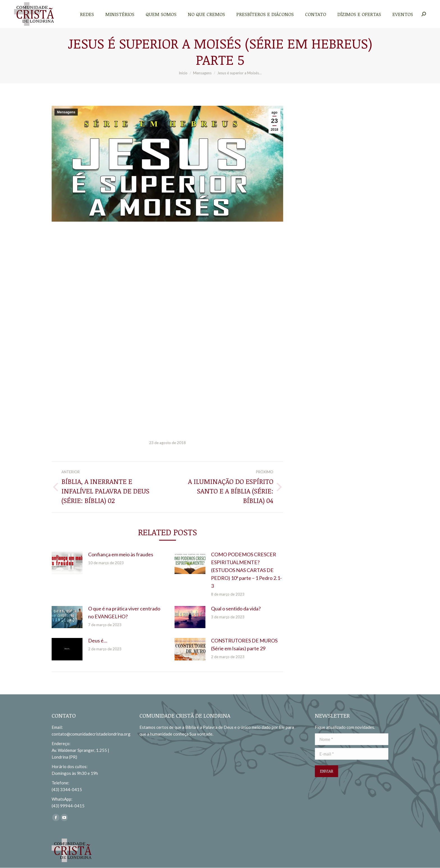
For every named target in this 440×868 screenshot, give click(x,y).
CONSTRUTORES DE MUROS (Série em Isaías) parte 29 (244, 644)
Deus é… (98, 640)
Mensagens (66, 112)
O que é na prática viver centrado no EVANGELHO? (124, 612)
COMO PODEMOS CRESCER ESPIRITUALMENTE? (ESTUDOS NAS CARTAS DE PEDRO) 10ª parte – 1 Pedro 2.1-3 (246, 570)
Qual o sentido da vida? (236, 608)
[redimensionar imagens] (67, 563)
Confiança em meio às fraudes (121, 554)
